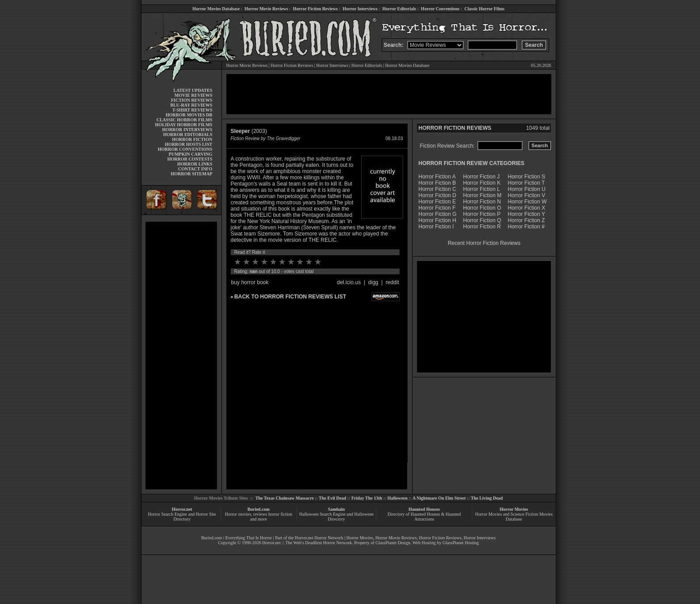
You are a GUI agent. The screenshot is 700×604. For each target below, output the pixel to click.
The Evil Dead (332, 498)
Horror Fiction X (526, 208)
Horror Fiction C (437, 189)
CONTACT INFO (195, 169)
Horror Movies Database (216, 9)
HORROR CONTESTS (190, 159)
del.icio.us (349, 282)
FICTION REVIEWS (192, 100)
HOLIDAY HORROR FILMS (183, 125)
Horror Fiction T (526, 183)
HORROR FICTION (192, 139)
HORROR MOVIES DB (189, 115)
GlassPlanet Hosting (460, 543)
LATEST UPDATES (193, 90)
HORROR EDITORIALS (187, 134)
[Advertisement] (181, 356)
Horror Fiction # (526, 227)
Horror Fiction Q (482, 220)
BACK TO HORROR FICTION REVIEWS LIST (290, 297)
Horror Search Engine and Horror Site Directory (182, 517)
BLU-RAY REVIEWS (191, 105)
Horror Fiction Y (526, 214)
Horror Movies (514, 509)
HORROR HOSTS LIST (188, 144)
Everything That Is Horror (249, 538)
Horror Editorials (399, 9)
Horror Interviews (360, 9)
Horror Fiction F (437, 208)
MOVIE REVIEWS (194, 95)
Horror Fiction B (437, 183)
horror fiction (280, 514)
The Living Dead (487, 498)
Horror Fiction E (437, 202)
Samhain (337, 509)
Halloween (398, 498)
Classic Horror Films (484, 9)
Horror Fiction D (437, 195)
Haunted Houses (424, 509)
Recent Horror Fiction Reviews (484, 243)
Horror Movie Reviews (266, 9)
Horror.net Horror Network (319, 538)
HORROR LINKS (195, 164)
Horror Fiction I (436, 227)
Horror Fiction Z (526, 220)
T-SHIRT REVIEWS (192, 110)
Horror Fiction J (481, 177)
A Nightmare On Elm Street (439, 498)
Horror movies (238, 514)
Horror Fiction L (481, 189)
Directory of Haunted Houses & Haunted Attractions (424, 517)
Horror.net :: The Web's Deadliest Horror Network (307, 543)
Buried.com (258, 509)
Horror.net (182, 509)
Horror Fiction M (482, 195)
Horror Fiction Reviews (315, 9)
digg (373, 282)
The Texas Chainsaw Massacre (285, 498)
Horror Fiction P (482, 214)
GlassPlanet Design (393, 543)
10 (318, 262)
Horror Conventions (440, 9)
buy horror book (250, 282)
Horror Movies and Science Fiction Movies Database (514, 517)
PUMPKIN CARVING (191, 154)
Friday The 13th (367, 498)
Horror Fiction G (437, 214)
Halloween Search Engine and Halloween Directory (336, 517)
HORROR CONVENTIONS (185, 149)
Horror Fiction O (482, 208)
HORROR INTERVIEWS (187, 130)
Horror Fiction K (482, 183)
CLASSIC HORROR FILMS (184, 120)
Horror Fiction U (527, 189)
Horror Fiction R (482, 227)
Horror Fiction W (527, 202)
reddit (392, 282)
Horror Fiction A (437, 177)
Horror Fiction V (526, 195)
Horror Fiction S (526, 177)
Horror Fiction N (482, 202)
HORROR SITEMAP (191, 174)
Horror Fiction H (437, 220)
